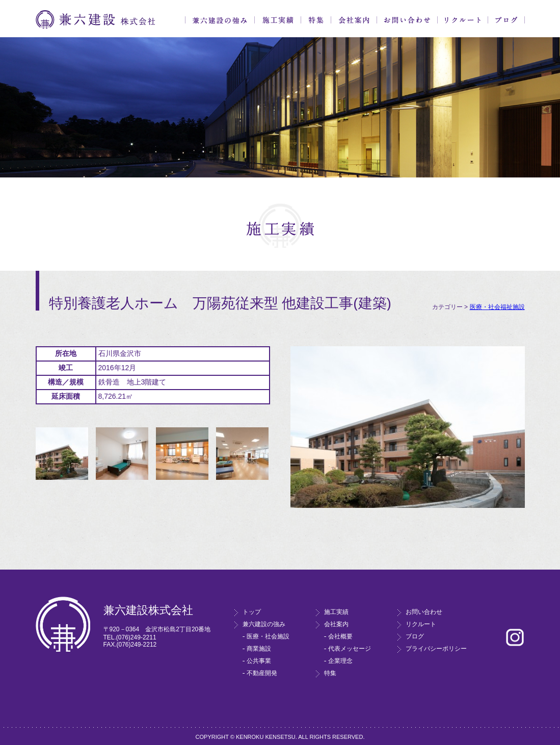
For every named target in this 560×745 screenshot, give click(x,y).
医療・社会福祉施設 (497, 307)
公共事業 (259, 661)
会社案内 (354, 20)
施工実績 (278, 20)
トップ (252, 612)
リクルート (463, 20)
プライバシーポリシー (436, 649)
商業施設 (259, 649)
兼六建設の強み (220, 20)
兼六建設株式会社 (95, 20)
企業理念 (340, 661)
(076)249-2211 (136, 637)
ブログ (506, 20)
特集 (316, 20)
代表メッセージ (350, 649)
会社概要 (340, 636)
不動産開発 (262, 673)
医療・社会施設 (268, 636)
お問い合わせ (407, 20)
